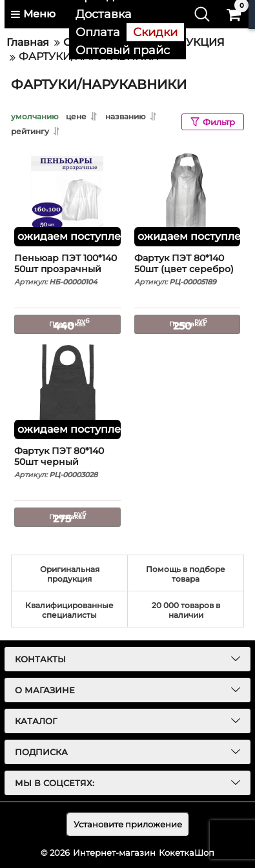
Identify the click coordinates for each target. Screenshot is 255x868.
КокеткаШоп (187, 853)
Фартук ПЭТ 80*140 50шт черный (67, 462)
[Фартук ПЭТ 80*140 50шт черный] (67, 391)
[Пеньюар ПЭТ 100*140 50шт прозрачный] (67, 198)
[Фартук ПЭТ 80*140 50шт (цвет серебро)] (188, 198)
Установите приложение (128, 824)
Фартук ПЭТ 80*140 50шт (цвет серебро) (188, 270)
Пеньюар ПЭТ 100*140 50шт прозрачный (67, 270)
